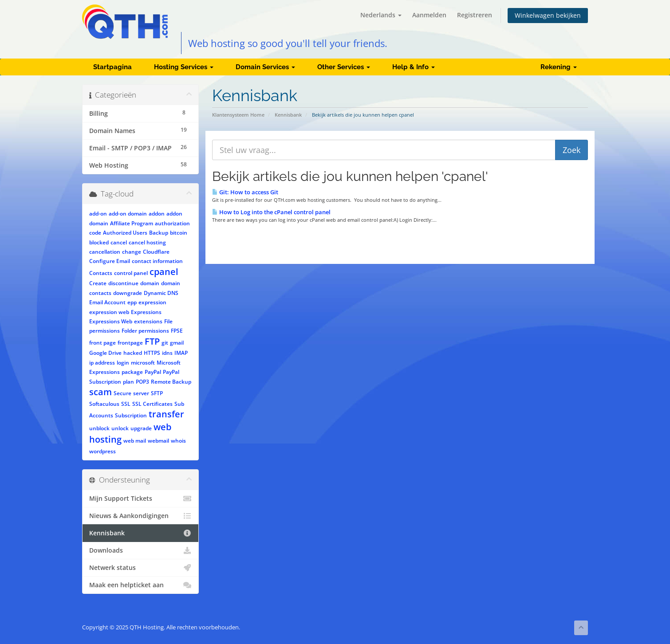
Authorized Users (125, 233)
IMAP (181, 353)
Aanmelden (429, 15)
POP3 (142, 382)
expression (152, 302)
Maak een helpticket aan (140, 585)
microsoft (143, 363)
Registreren (475, 15)
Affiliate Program (132, 223)
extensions (148, 321)
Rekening (559, 67)
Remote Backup (171, 382)
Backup (159, 233)
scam (100, 392)
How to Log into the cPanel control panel (271, 212)
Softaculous (104, 404)
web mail (135, 441)
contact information (157, 261)
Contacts (101, 273)
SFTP (157, 393)
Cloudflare (156, 252)
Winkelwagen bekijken (548, 15)
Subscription (131, 415)
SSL (126, 404)
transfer (166, 414)
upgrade (141, 428)
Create (98, 283)
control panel (131, 273)
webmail (158, 441)
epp (132, 302)
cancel (119, 242)
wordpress (102, 451)
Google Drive (105, 353)
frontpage (130, 343)
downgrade (128, 293)
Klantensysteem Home (238, 115)
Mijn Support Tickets (140, 499)
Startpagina (112, 67)
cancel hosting (147, 242)
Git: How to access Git (245, 192)
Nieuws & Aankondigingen (140, 516)
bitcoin (179, 233)
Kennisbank (288, 115)
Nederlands (381, 15)
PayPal (153, 372)
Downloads (140, 550)
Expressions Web (111, 321)
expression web (109, 312)
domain (150, 283)
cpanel (164, 272)
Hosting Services (184, 67)
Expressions (146, 312)
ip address (102, 363)
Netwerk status (140, 568)
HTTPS (152, 353)
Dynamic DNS (161, 293)
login (123, 363)
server (141, 393)
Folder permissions (145, 331)
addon (157, 214)
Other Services (344, 67)
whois (178, 441)
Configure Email (110, 261)
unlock (120, 428)
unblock (99, 428)
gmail (177, 343)
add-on (98, 214)
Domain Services (265, 67)
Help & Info (414, 67)
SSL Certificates (152, 404)
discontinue (123, 283)
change (132, 252)
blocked (99, 242)
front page (102, 343)
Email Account (107, 302)
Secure (122, 393)
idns (167, 353)
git (165, 343)
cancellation (105, 252)
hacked (133, 353)
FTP (152, 341)
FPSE (177, 331)
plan (128, 382)
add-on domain (128, 214)
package (132, 372)
